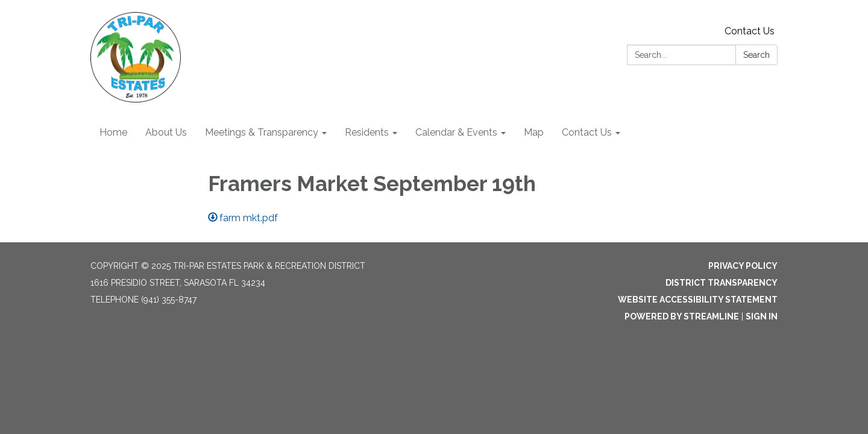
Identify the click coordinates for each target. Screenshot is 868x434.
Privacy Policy (743, 266)
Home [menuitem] (113, 132)
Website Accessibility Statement (698, 300)
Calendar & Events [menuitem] (456, 132)
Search (756, 55)
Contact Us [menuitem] (587, 132)
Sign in (762, 316)
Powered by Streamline (682, 316)
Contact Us (750, 31)
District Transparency (722, 283)
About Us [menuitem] (166, 132)
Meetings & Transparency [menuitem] (262, 132)
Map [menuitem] (534, 132)
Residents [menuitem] (367, 132)
